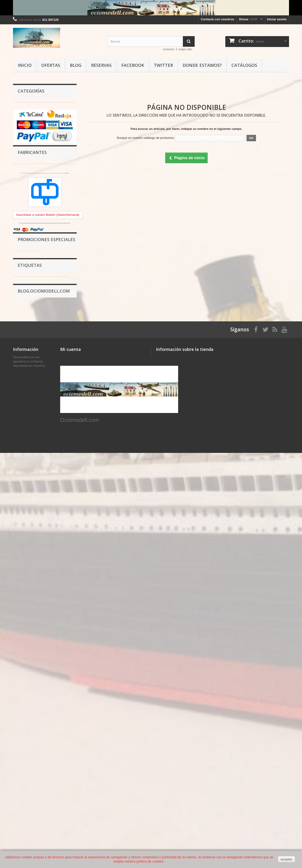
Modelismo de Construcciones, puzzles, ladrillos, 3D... (40, 262)
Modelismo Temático (33, 150)
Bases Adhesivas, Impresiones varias (40, 219)
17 (68, 576)
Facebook (133, 65)
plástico (21, 569)
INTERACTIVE (50, 562)
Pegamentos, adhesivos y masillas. (43, 128)
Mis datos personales (76, 755)
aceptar (286, 859)
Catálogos (244, 65)
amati (63, 569)
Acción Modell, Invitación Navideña (37, 655)
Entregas (20, 761)
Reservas (101, 65)
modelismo (23, 555)
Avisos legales (24, 768)
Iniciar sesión (277, 19)
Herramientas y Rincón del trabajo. (43, 120)
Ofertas (51, 65)
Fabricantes (32, 341)
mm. (19, 576)
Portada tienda (28, 280)
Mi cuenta (71, 729)
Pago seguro (22, 786)
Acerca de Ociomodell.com (33, 780)
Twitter (163, 65)
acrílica (42, 555)
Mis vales (67, 761)
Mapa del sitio (23, 804)
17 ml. (50, 569)
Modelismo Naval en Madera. (38, 251)
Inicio (25, 65)
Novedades (21, 737)
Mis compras (69, 737)
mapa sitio (185, 49)
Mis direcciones (72, 749)
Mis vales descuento (75, 743)
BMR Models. (27, 186)
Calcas (22, 229)
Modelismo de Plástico (34, 157)
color (36, 569)
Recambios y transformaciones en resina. (42, 204)
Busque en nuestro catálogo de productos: (146, 138)
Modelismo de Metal (32, 179)
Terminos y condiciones (30, 774)
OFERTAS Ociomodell (34, 288)
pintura (32, 548)
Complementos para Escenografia (42, 135)
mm (69, 562)
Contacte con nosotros (218, 19)
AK (32, 562)
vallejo (20, 562)
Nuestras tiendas (25, 743)
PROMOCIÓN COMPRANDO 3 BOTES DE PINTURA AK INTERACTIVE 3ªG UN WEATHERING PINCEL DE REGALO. (43, 629)
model (57, 576)
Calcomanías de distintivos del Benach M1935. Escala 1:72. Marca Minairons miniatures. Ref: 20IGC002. (61, 463)
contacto (169, 49)
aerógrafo (59, 548)
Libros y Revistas (30, 273)
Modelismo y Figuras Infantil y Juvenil (39, 168)
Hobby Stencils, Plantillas (36, 244)
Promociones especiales (46, 438)
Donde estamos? (202, 65)
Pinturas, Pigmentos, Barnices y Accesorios (41, 109)
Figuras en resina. (31, 193)
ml (45, 548)
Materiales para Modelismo (37, 142)
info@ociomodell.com (189, 763)
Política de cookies (27, 792)
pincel (57, 555)
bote (19, 548)
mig (30, 576)
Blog (76, 65)
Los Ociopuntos (25, 798)
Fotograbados (28, 237)
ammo (42, 576)
